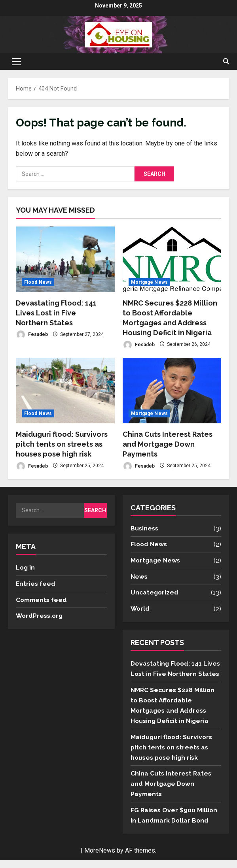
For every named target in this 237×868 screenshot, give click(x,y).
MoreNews (100, 859)
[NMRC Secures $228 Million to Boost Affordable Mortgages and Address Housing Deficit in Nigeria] (172, 259)
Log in (26, 567)
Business (145, 529)
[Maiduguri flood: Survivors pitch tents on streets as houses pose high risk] (65, 391)
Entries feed (36, 583)
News (139, 577)
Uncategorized (155, 593)
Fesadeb (32, 335)
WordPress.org (40, 616)
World (140, 609)
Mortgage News (149, 282)
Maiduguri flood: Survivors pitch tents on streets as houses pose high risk (62, 444)
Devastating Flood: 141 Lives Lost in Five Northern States (56, 313)
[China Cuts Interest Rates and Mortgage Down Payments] (172, 391)
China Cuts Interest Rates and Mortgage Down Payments (168, 444)
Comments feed (43, 599)
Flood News (38, 282)
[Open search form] (226, 62)
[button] (16, 62)
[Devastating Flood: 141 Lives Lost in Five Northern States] (65, 259)
